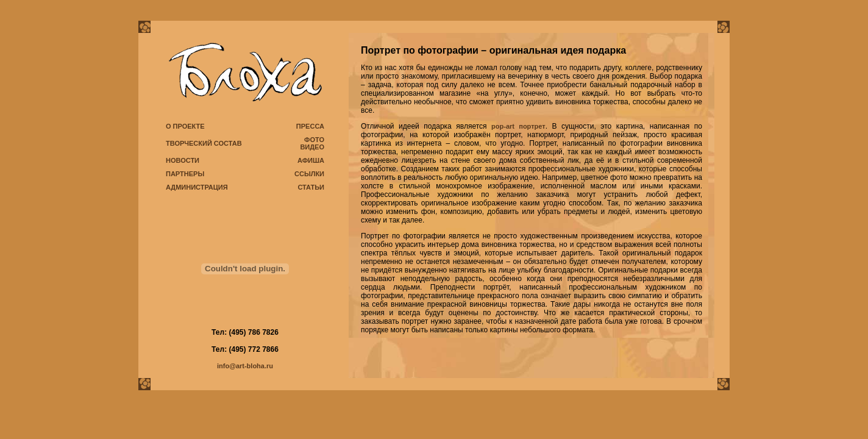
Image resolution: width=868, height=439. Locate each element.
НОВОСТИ (183, 160)
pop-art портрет (518, 126)
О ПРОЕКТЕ (185, 126)
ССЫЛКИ (309, 174)
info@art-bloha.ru (245, 366)
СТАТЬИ (311, 187)
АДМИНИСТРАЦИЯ (197, 187)
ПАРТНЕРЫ (185, 174)
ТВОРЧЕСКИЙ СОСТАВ (204, 143)
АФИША (311, 160)
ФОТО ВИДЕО (312, 143)
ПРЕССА (310, 126)
